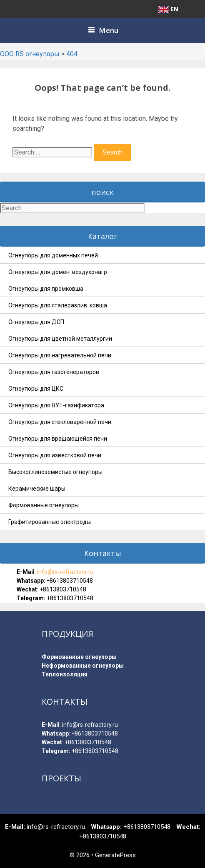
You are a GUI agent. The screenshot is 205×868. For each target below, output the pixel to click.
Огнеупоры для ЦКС (36, 389)
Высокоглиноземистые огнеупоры (55, 472)
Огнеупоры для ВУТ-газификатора (56, 405)
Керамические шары (37, 489)
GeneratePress (115, 855)
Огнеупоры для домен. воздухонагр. (58, 272)
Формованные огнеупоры (44, 505)
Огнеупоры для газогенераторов (54, 372)
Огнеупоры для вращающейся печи (58, 439)
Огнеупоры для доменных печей (53, 255)
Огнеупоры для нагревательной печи (60, 355)
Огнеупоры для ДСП (36, 322)
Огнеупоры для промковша (46, 289)
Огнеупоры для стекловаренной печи (60, 422)
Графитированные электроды (50, 522)
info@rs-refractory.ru (64, 572)
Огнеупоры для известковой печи (55, 455)
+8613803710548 (70, 581)
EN (168, 9)
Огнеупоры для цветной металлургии (60, 339)
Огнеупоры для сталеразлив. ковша (58, 305)
